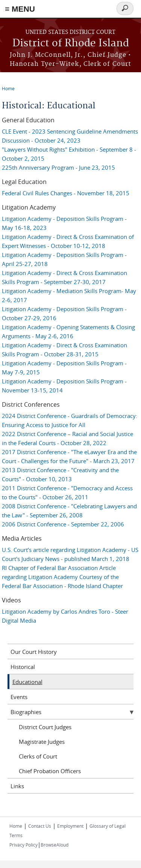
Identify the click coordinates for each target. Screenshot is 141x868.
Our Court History (34, 652)
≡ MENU (20, 9)
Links (17, 786)
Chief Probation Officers (50, 771)
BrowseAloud (55, 845)
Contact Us (40, 826)
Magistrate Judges (42, 742)
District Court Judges (45, 727)
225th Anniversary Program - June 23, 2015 (58, 167)
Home (8, 88)
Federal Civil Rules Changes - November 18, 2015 (66, 193)
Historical (23, 667)
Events (19, 697)
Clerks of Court (38, 756)
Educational (27, 682)
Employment (70, 826)
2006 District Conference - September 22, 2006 (63, 524)
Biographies (26, 712)
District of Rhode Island (71, 43)
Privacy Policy (23, 845)
